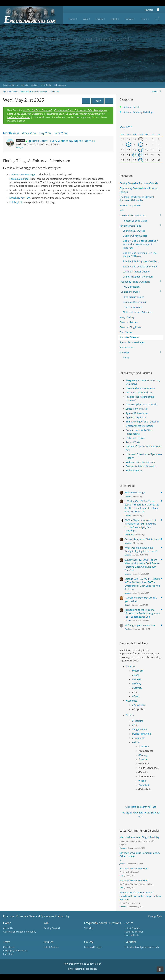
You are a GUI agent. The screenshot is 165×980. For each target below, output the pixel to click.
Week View (29, 133)
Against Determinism (137, 413)
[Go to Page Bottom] (160, 969)
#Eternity (137, 688)
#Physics (131, 666)
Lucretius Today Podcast (139, 392)
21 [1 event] (141, 155)
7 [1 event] (141, 144)
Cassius (128, 496)
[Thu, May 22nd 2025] (109, 101)
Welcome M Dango (135, 492)
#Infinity (137, 683)
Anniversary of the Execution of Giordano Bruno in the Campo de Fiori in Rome (140, 896)
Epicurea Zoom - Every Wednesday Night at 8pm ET (61, 141)
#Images (137, 679)
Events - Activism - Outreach (141, 466)
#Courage (144, 755)
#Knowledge (139, 705)
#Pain (135, 725)
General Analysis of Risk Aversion (142, 539)
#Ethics (130, 715)
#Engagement (140, 729)
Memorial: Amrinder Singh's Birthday (139, 837)
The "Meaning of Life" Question (143, 422)
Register (149, 10)
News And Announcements (140, 388)
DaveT (127, 605)
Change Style (155, 916)
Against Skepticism (136, 417)
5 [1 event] (129, 144)
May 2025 (126, 127)
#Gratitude (144, 785)
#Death (136, 696)
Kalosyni (19, 147)
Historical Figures (135, 438)
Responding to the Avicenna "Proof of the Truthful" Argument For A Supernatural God (142, 613)
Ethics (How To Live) (137, 409)
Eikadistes (129, 534)
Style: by (82, 969)
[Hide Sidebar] (157, 91)
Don (121, 876)
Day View (45, 133)
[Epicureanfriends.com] (32, 15)
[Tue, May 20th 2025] (86, 101)
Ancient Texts (133, 442)
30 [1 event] (141, 139)
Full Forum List (134, 470)
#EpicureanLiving (141, 734)
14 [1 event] (141, 150)
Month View (11, 133)
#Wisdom (144, 746)
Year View (61, 133)
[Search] (158, 10)
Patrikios (128, 629)
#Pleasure (137, 721)
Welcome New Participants (140, 462)
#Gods (136, 675)
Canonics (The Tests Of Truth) (141, 404)
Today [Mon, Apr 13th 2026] (97, 101)
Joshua (122, 864)
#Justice (143, 759)
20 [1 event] (135, 155)
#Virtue (136, 742)
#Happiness (139, 738)
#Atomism (138, 671)
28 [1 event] (141, 160)
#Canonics (131, 701)
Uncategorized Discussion (140, 426)
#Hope (142, 781)
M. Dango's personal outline (140, 625)
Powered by (83, 964)
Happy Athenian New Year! (134, 868)
